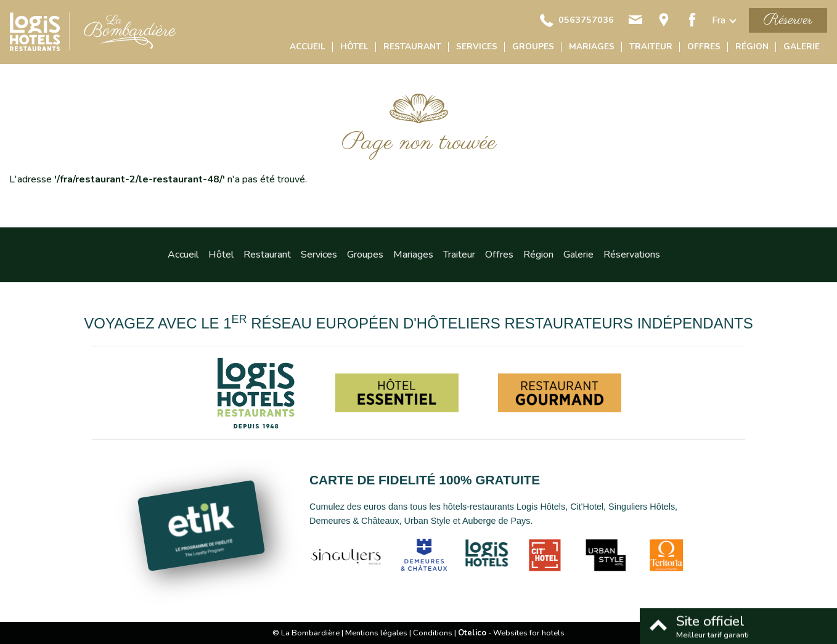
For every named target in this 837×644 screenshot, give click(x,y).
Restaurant (412, 47)
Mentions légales (376, 633)
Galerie (802, 47)
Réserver (788, 20)
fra (719, 20)
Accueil (308, 47)
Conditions (433, 633)
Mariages (592, 47)
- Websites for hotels (511, 633)
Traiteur (651, 47)
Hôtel (354, 47)
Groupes (533, 47)
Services (477, 47)
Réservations (632, 255)
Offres (704, 47)
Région (752, 47)
